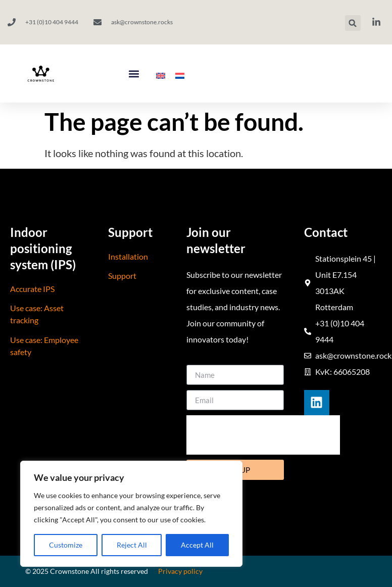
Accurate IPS (32, 289)
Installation (128, 256)
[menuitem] (161, 76)
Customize (66, 545)
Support (122, 276)
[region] (131, 514)
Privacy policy (180, 571)
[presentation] (263, 435)
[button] (353, 23)
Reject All (132, 545)
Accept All (197, 545)
